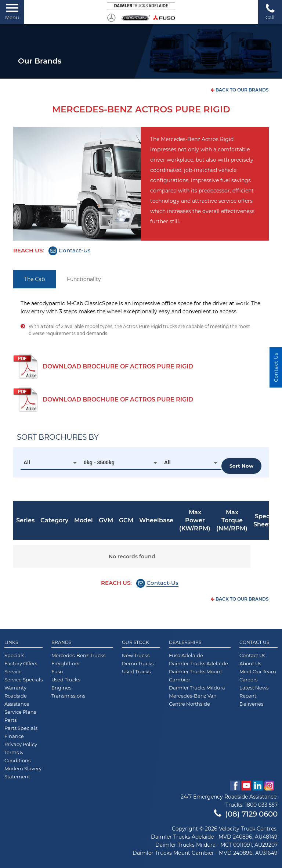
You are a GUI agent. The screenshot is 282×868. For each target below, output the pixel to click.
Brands (61, 642)
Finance (14, 736)
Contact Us (254, 642)
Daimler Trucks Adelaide (198, 663)
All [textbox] (27, 462)
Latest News (254, 688)
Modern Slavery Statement (23, 772)
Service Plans (20, 712)
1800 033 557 (261, 805)
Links (11, 642)
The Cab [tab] (35, 279)
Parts (10, 720)
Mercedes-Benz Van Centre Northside (193, 700)
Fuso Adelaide (186, 655)
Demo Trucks (138, 663)
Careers (248, 680)
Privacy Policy (21, 744)
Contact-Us (75, 250)
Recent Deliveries (251, 700)
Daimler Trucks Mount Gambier (196, 676)
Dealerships (185, 642)
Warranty (15, 688)
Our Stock (135, 642)
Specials (14, 655)
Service (13, 671)
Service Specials (23, 680)
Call (270, 12)
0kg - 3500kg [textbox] (99, 462)
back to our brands (240, 90)
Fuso (57, 671)
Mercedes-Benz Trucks (78, 655)
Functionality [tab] (84, 279)
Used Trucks (66, 680)
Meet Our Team (258, 671)
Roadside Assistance (17, 700)
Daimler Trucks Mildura (197, 688)
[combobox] (51, 462)
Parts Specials (21, 728)
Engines (61, 688)
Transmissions (68, 696)
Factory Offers (21, 663)
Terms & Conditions (17, 756)
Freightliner (66, 663)
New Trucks (136, 655)
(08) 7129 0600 (246, 814)
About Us (250, 663)
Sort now (241, 466)
